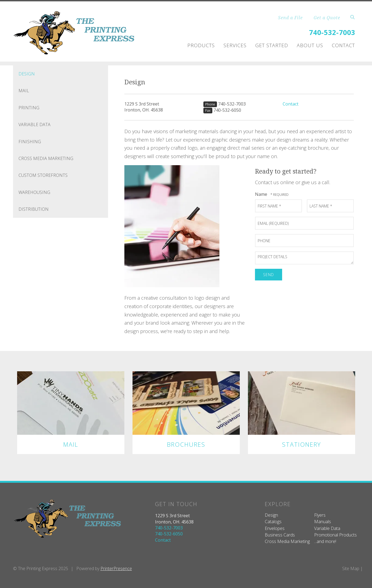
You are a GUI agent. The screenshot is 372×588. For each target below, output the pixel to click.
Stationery (302, 444)
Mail (24, 91)
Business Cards (280, 535)
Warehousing (34, 192)
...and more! (325, 541)
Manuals (323, 522)
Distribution (34, 209)
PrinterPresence (116, 568)
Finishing (30, 142)
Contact (343, 45)
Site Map (351, 568)
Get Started (272, 45)
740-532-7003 (332, 32)
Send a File (290, 18)
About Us (310, 45)
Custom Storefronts (43, 175)
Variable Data (34, 124)
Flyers (320, 515)
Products (201, 45)
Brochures (186, 444)
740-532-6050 (227, 110)
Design (27, 74)
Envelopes (275, 528)
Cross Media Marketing (46, 158)
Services (235, 45)
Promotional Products (335, 535)
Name (262, 194)
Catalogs (273, 522)
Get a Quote (327, 18)
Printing (29, 108)
